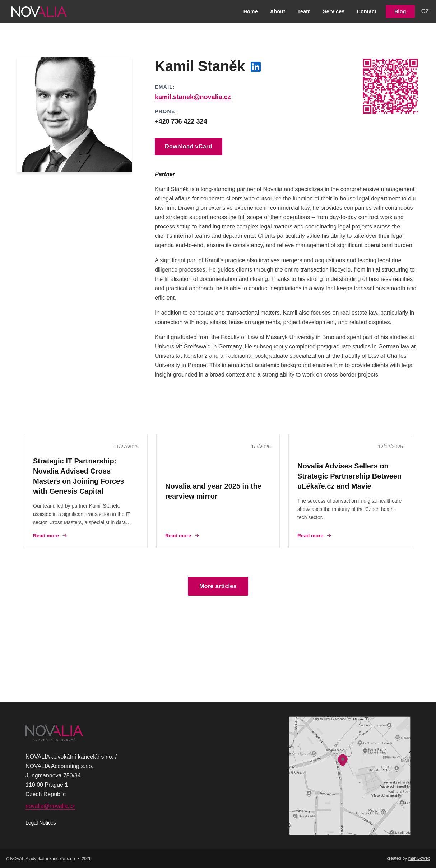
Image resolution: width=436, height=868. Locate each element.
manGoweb (419, 858)
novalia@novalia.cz (50, 806)
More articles (218, 586)
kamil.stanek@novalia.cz (193, 97)
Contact (367, 11)
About (278, 11)
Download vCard (189, 146)
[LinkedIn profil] (256, 67)
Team (304, 11)
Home (251, 11)
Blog (400, 11)
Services (334, 11)
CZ (425, 11)
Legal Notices (41, 823)
